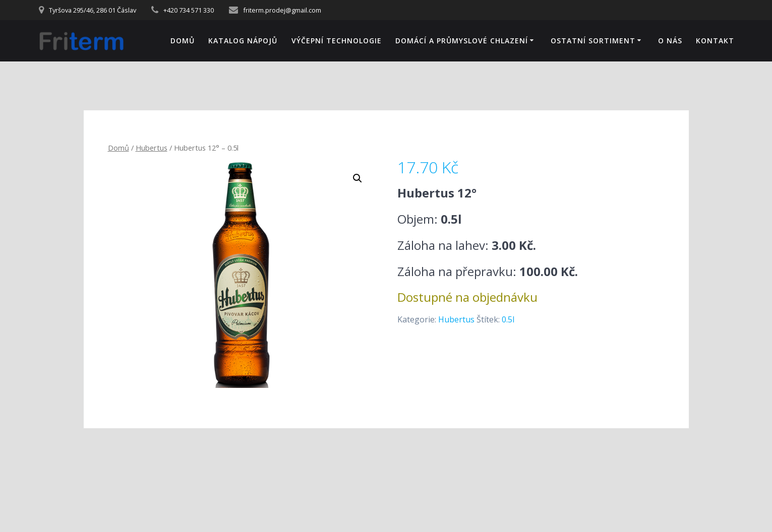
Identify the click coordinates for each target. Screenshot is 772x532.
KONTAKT (715, 41)
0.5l (508, 319)
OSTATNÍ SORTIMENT (593, 41)
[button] (358, 178)
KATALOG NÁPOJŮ (243, 41)
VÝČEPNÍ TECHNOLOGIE (337, 41)
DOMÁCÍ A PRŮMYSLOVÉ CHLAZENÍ (462, 41)
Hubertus (152, 148)
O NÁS (670, 41)
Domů (183, 41)
